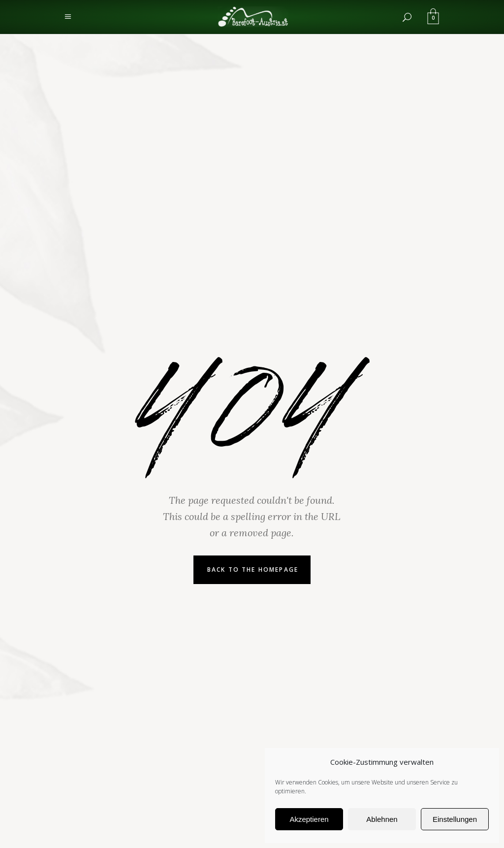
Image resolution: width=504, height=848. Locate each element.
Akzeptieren (309, 819)
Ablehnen (382, 819)
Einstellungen (455, 819)
